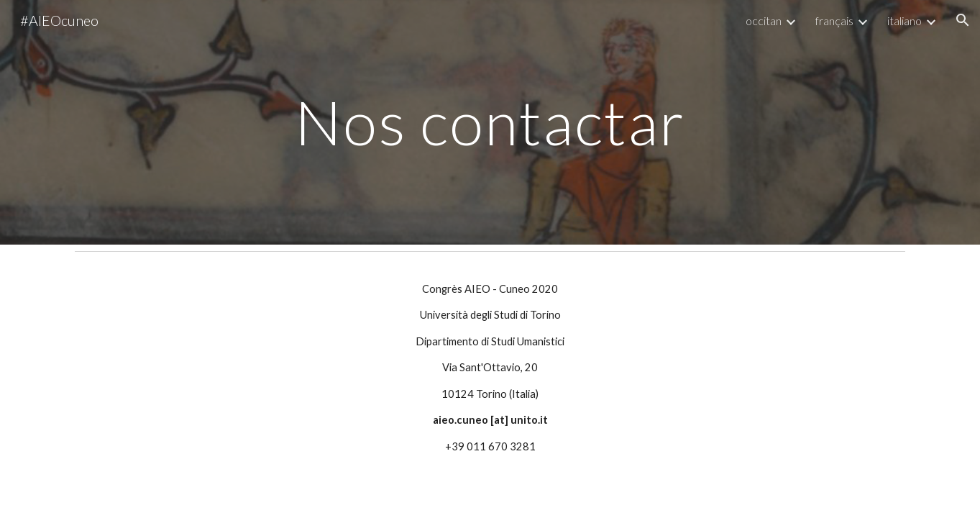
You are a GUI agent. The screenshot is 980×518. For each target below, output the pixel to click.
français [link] (834, 21)
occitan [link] (764, 21)
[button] (963, 20)
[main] (490, 122)
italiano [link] (905, 21)
